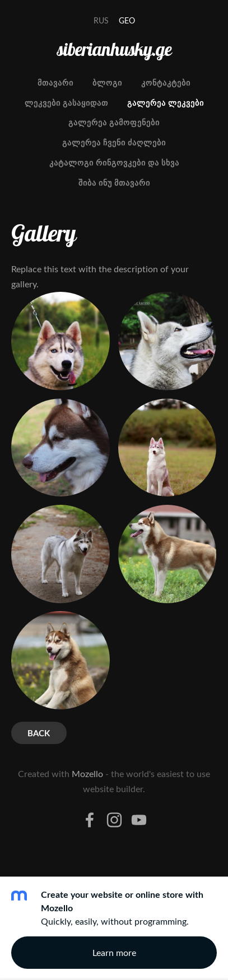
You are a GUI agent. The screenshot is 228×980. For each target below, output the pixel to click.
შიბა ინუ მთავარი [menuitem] (114, 183)
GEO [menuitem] (127, 20)
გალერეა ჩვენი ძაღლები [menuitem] (114, 142)
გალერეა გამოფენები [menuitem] (114, 122)
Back (39, 733)
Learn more (114, 953)
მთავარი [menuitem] (55, 82)
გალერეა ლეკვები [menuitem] (166, 103)
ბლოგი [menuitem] (107, 82)
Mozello (87, 774)
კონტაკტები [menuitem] (166, 82)
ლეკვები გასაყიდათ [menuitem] (66, 103)
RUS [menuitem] (101, 20)
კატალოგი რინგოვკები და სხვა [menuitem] (114, 162)
